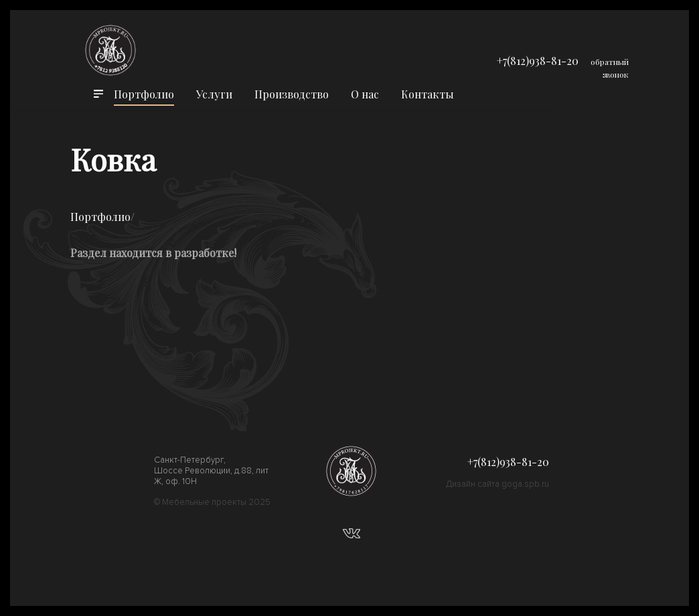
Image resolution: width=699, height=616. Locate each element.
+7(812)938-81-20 (538, 61)
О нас (365, 94)
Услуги (214, 94)
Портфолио (144, 94)
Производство (292, 94)
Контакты (428, 94)
